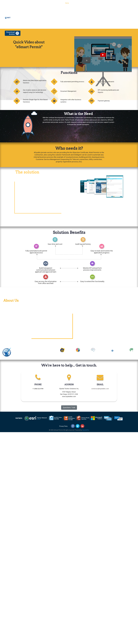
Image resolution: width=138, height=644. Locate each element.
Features (91, 4)
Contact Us (114, 4)
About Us (99, 4)
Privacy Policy (63, 426)
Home (67, 4)
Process (83, 4)
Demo (122, 4)
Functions (75, 4)
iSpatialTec (86, 430)
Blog (106, 4)
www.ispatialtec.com (69, 396)
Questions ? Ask (69, 407)
